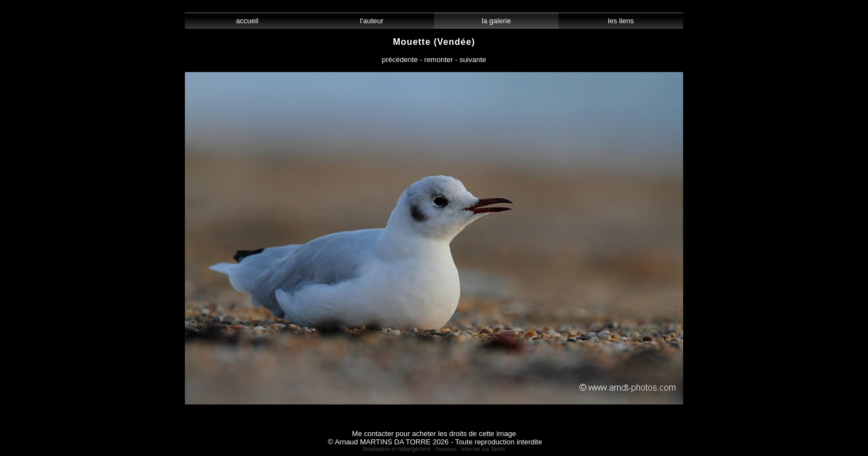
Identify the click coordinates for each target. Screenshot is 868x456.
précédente (400, 60)
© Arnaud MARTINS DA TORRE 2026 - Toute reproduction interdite (435, 442)
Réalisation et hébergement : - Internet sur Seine (434, 449)
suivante (473, 60)
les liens (621, 21)
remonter (438, 60)
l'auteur (372, 21)
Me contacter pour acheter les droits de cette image (434, 434)
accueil (247, 21)
